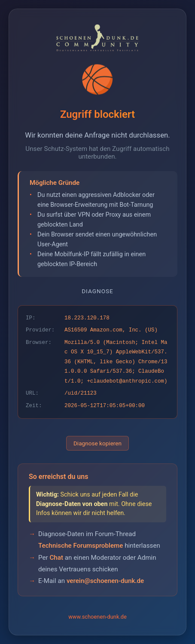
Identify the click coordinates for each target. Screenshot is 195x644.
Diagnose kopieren (97, 443)
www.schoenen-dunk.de (97, 617)
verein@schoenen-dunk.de (105, 581)
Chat (56, 558)
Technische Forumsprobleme (81, 546)
